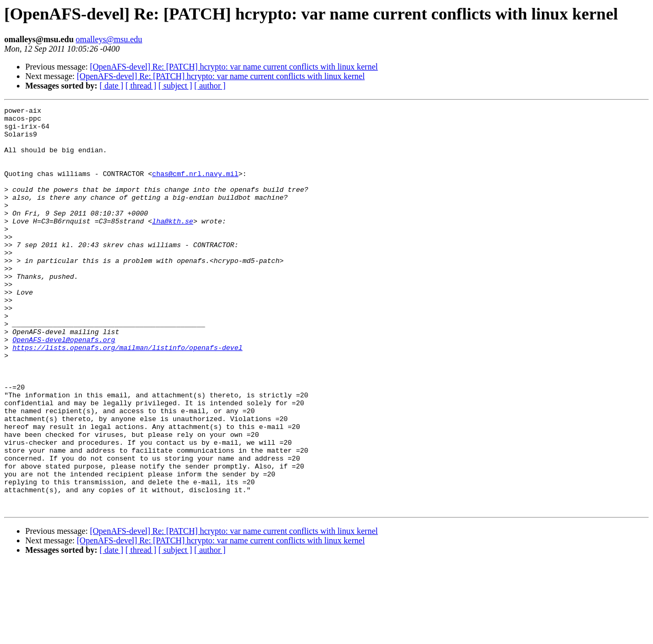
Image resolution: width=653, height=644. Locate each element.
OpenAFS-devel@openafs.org (64, 387)
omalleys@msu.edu (109, 39)
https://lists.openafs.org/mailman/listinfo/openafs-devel (128, 396)
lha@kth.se (173, 245)
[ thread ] (141, 86)
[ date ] (111, 86)
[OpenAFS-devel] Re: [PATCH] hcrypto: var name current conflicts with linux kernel (234, 67)
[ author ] (210, 86)
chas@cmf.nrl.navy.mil (195, 188)
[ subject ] (175, 86)
